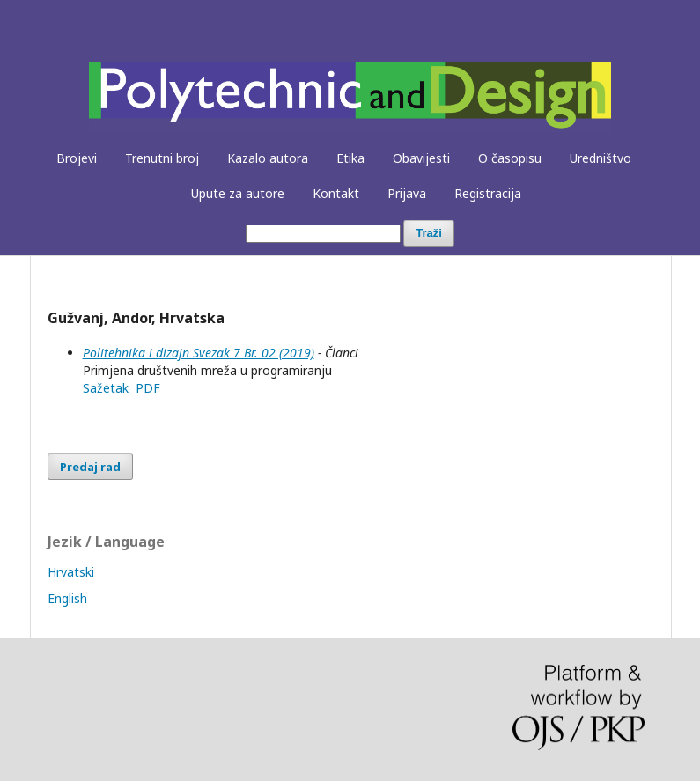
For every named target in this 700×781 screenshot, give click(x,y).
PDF (148, 388)
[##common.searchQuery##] (323, 234)
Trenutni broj (162, 158)
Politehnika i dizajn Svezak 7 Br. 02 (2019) (199, 353)
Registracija (488, 193)
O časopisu (510, 158)
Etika (350, 158)
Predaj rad (90, 467)
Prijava (407, 193)
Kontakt (336, 193)
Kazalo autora (268, 158)
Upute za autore (238, 193)
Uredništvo (601, 158)
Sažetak (106, 388)
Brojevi (77, 158)
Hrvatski (71, 572)
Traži (429, 233)
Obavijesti (421, 158)
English (67, 598)
